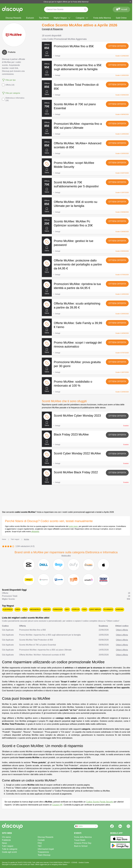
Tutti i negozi (8, 846)
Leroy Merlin (95, 610)
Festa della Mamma (102, 18)
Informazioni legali (46, 849)
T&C (40, 846)
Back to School (81, 846)
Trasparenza (43, 852)
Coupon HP (57, 805)
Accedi (121, 9)
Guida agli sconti (9, 852)
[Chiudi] (130, 2)
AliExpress (8, 610)
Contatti (41, 840)
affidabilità (35, 532)
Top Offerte (44, 18)
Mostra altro (66, 556)
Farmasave (58, 610)
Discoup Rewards (13, 18)
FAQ (40, 843)
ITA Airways (108, 610)
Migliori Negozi (62, 18)
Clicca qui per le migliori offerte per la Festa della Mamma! (66, 2)
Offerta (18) (8, 85)
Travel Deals (80, 840)
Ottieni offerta (117, 46)
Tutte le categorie (10, 849)
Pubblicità (6, 840)
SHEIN (18, 610)
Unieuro (47, 610)
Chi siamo (6, 837)
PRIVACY (67, 863)
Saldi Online (121, 18)
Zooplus (76, 610)
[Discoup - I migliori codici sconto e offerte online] (12, 9)
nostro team (73, 526)
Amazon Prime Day (83, 843)
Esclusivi (30, 18)
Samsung (119, 610)
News (4, 843)
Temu (25, 610)
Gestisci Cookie (84, 863)
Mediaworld (35, 610)
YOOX (84, 610)
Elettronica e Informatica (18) (13, 99)
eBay (67, 610)
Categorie (82, 18)
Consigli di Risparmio (52, 29)
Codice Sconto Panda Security (100, 802)
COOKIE (75, 863)
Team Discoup (44, 855)
